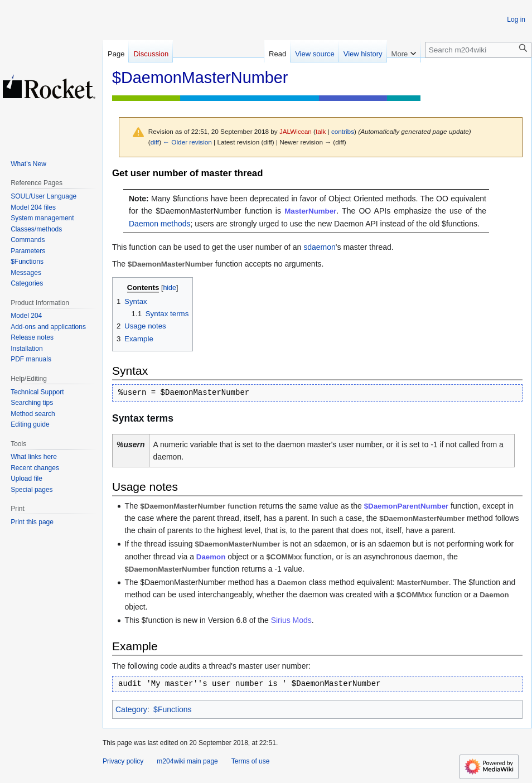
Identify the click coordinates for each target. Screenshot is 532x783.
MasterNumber (310, 211)
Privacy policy (123, 761)
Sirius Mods (291, 620)
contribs (343, 131)
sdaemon (320, 247)
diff (155, 142)
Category (131, 709)
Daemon (211, 557)
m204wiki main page (187, 761)
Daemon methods (160, 224)
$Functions (172, 709)
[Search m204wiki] (478, 50)
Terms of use (251, 761)
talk (321, 131)
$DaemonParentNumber (406, 506)
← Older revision (187, 142)
